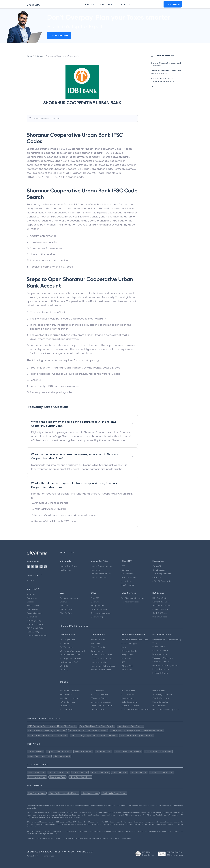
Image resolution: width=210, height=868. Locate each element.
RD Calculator (128, 694)
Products (89, 4)
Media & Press (33, 606)
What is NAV (127, 670)
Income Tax (96, 570)
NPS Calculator (97, 709)
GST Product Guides (36, 628)
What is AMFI (127, 666)
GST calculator (66, 709)
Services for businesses (101, 613)
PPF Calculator (97, 691)
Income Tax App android (102, 566)
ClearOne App (97, 617)
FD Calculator (128, 698)
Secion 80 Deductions (101, 574)
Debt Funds (127, 658)
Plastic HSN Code (160, 609)
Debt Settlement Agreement (166, 665)
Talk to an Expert (59, 35)
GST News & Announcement (72, 651)
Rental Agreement (161, 669)
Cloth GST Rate (160, 613)
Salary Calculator (160, 702)
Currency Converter (130, 706)
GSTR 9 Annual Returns (70, 655)
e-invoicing (126, 581)
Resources (107, 4)
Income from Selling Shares (103, 666)
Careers (30, 602)
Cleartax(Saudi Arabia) (37, 636)
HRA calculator (128, 691)
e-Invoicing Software (162, 574)
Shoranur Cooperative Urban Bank (63, 56)
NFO (123, 662)
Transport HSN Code (161, 606)
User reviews (32, 609)
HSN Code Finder (160, 598)
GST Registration (67, 640)
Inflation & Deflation (161, 650)
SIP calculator (66, 706)
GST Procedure (66, 647)
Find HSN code (159, 691)
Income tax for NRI (99, 577)
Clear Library (32, 617)
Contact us (32, 598)
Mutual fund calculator (70, 698)
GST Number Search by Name (166, 709)
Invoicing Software (99, 609)
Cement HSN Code (161, 602)
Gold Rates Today (130, 702)
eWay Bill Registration (162, 581)
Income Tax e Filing (68, 566)
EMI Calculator (66, 694)
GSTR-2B (64, 666)
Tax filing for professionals (133, 598)
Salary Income (97, 651)
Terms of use (48, 856)
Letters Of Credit (160, 673)
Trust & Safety (33, 632)
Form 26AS (95, 643)
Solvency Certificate (162, 662)
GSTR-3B (64, 670)
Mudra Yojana (159, 647)
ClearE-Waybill (159, 570)
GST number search (100, 694)
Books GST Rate (160, 617)
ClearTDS (157, 577)
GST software (128, 574)
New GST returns (129, 577)
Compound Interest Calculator (135, 709)
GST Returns (65, 643)
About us (31, 594)
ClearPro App (66, 613)
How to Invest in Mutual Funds (135, 640)
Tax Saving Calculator (162, 694)
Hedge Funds (127, 655)
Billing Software (98, 606)
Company (125, 4)
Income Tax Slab (98, 640)
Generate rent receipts (101, 702)
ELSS (124, 647)
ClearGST (157, 566)
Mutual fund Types (130, 643)
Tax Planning (65, 570)
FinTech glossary (34, 621)
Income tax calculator (70, 691)
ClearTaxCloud (66, 609)
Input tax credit (128, 585)
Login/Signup (173, 4)
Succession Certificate (163, 658)
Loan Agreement (160, 654)
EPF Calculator (159, 706)
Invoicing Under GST (69, 662)
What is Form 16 (98, 647)
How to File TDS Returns (101, 655)
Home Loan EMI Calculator (102, 706)
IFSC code (40, 56)
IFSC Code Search (99, 698)
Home (29, 56)
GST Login (126, 570)
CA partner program (69, 598)
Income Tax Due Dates (101, 670)
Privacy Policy (32, 856)
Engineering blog (34, 613)
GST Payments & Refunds (71, 658)
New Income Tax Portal (101, 658)
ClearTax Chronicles (35, 624)
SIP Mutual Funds (129, 651)
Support (30, 580)
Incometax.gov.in (98, 662)
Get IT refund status (161, 698)
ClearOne (95, 602)
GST (123, 566)
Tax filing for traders (130, 602)
